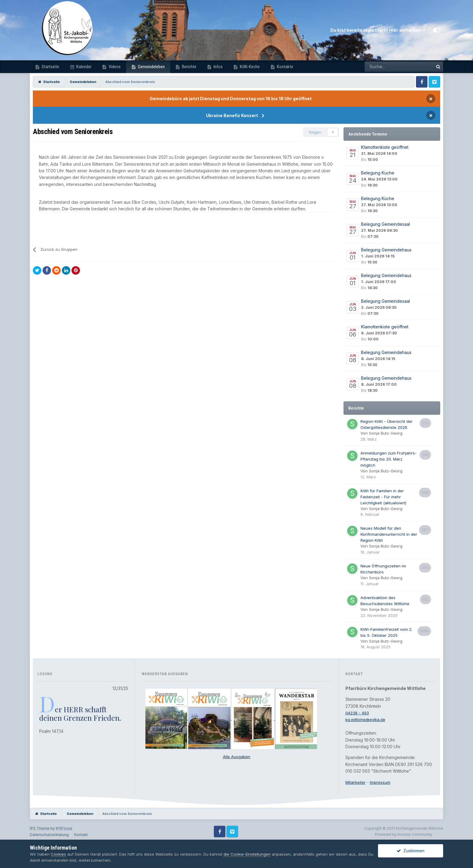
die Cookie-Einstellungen (247, 854)
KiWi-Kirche (249, 67)
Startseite (50, 67)
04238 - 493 (358, 713)
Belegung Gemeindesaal (386, 224)
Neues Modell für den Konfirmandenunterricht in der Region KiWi (389, 534)
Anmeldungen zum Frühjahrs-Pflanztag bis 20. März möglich (389, 459)
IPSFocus (64, 828)
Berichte (189, 67)
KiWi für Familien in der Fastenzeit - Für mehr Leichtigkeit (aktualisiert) (383, 497)
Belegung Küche (378, 173)
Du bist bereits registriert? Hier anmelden (378, 30)
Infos (218, 67)
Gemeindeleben (151, 67)
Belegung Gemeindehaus (386, 250)
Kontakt (81, 835)
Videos (114, 67)
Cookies (58, 854)
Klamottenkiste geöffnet (385, 147)
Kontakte (285, 67)
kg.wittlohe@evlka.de (367, 719)
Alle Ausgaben (237, 756)
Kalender (83, 67)
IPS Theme (40, 828)
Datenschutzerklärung (49, 835)
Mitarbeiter (356, 782)
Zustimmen (411, 851)
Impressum (382, 782)
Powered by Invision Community (404, 834)
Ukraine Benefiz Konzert (232, 115)
